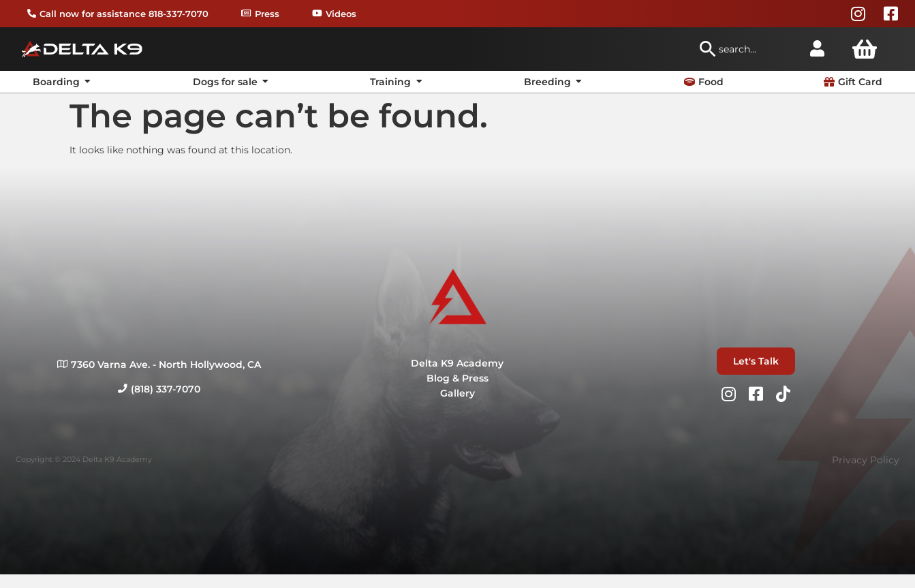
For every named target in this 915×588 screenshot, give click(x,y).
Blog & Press (457, 378)
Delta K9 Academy (457, 363)
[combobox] (747, 49)
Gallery (457, 393)
